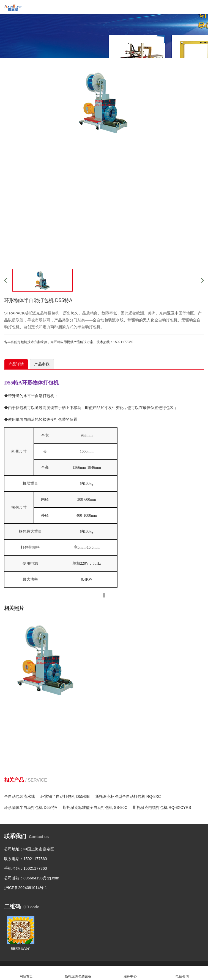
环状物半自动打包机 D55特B (65, 796)
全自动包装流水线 (20, 796)
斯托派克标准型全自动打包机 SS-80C (95, 807)
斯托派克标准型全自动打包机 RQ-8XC (128, 796)
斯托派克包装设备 (78, 973)
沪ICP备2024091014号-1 (26, 888)
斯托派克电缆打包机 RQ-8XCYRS (162, 807)
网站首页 (26, 973)
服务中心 (130, 973)
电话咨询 (182, 973)
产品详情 (16, 364)
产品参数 (42, 364)
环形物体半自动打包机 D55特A (31, 807)
